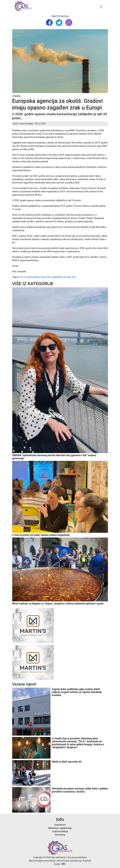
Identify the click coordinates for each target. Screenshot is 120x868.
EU (21, 277)
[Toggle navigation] (101, 7)
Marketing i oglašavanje (60, 828)
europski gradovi (32, 277)
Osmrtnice (60, 835)
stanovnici (46, 277)
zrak (74, 277)
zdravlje (67, 277)
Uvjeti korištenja (60, 831)
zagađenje (57, 277)
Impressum (60, 825)
